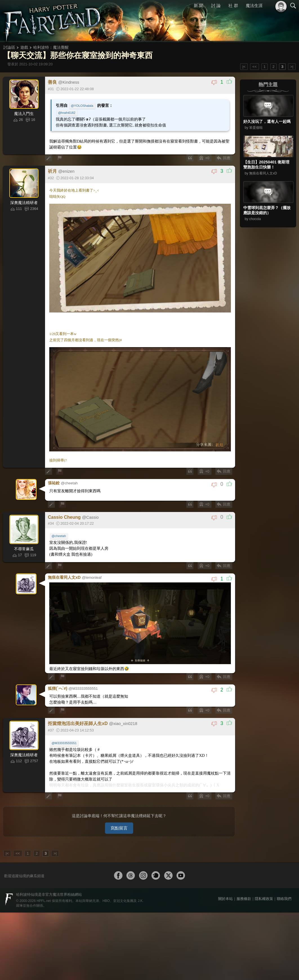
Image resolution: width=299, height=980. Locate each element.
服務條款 (244, 899)
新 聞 (198, 5)
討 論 (216, 5)
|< (244, 67)
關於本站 (226, 899)
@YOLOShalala (82, 106)
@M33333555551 (64, 743)
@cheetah (59, 536)
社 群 (233, 5)
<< (254, 67)
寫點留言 (119, 828)
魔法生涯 (254, 5)
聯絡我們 (284, 899)
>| (292, 67)
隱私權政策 (264, 899)
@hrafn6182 (67, 113)
